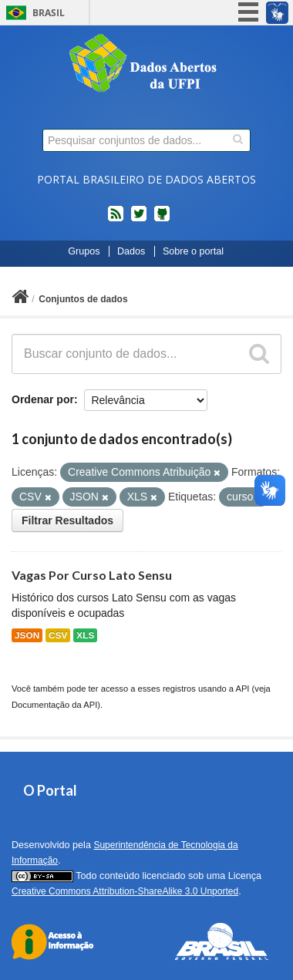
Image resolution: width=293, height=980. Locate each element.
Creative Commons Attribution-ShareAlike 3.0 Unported (125, 891)
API (242, 689)
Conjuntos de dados (83, 299)
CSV (58, 635)
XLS (85, 635)
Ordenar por (43, 399)
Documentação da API (54, 705)
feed (116, 220)
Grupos (84, 251)
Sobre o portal (193, 251)
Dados (131, 251)
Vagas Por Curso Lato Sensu (92, 575)
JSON (27, 635)
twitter (139, 220)
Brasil (49, 13)
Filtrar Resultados (67, 520)
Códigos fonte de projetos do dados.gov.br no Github (162, 220)
